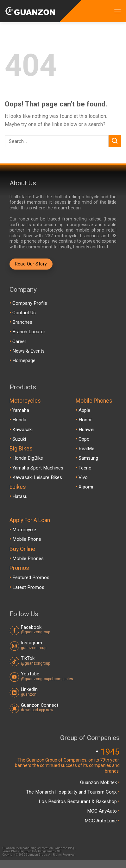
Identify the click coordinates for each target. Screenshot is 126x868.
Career (19, 341)
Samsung (88, 458)
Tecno (85, 468)
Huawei (86, 430)
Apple (84, 410)
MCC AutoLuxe (101, 821)
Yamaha (21, 410)
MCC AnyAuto (103, 811)
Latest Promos (28, 587)
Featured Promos (31, 578)
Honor (85, 420)
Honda (19, 420)
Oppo (84, 439)
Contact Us (24, 313)
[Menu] (117, 11)
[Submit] (115, 141)
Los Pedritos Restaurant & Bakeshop (78, 801)
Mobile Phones (28, 558)
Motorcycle (24, 530)
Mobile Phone (27, 539)
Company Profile (30, 303)
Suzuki (19, 439)
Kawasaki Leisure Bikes (37, 477)
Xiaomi (86, 487)
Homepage (24, 361)
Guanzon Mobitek (99, 782)
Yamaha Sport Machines (38, 468)
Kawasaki (22, 430)
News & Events (28, 351)
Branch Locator (29, 332)
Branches (22, 322)
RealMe (86, 449)
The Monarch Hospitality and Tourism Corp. (72, 792)
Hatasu (20, 496)
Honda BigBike (28, 458)
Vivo (83, 477)
